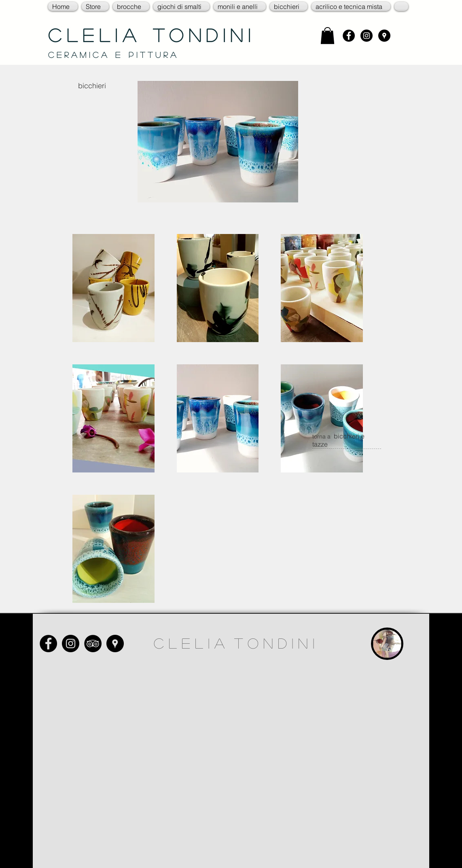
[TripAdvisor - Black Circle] (93, 644)
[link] (327, 36)
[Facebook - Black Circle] (349, 36)
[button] (95, 6)
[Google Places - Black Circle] (384, 36)
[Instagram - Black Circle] (367, 36)
